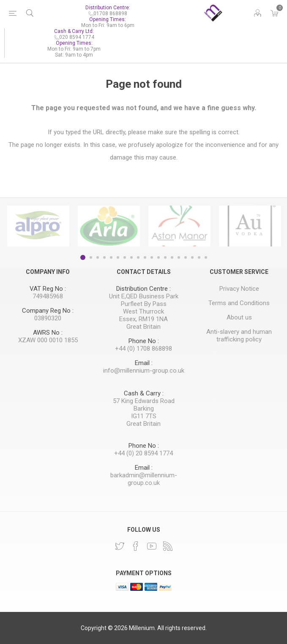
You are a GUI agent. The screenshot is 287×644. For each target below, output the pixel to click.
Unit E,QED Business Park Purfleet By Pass (144, 300)
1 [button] (83, 257)
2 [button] (91, 257)
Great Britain (143, 327)
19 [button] (206, 257)
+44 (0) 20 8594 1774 (143, 453)
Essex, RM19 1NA (143, 319)
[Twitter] (120, 546)
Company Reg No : (48, 311)
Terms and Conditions (239, 303)
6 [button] (118, 257)
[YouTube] (152, 546)
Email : (144, 363)
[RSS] (168, 546)
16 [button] (186, 257)
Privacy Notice (239, 289)
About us (239, 317)
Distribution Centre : (143, 289)
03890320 (48, 318)
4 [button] (104, 257)
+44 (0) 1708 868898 (143, 349)
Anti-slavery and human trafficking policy (239, 336)
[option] (38, 226)
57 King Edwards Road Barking (144, 405)
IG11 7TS (144, 416)
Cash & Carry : (144, 393)
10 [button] (145, 257)
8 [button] (131, 257)
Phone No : (144, 341)
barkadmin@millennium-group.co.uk (144, 479)
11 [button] (152, 257)
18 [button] (199, 257)
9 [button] (138, 257)
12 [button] (159, 257)
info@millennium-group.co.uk (144, 371)
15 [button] (179, 257)
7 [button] (125, 257)
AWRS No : (48, 333)
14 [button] (172, 257)
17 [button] (192, 257)
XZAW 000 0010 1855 (48, 340)
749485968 (48, 296)
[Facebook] (136, 546)
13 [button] (165, 257)
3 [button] (98, 257)
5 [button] (111, 257)
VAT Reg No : (48, 289)
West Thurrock (143, 311)
